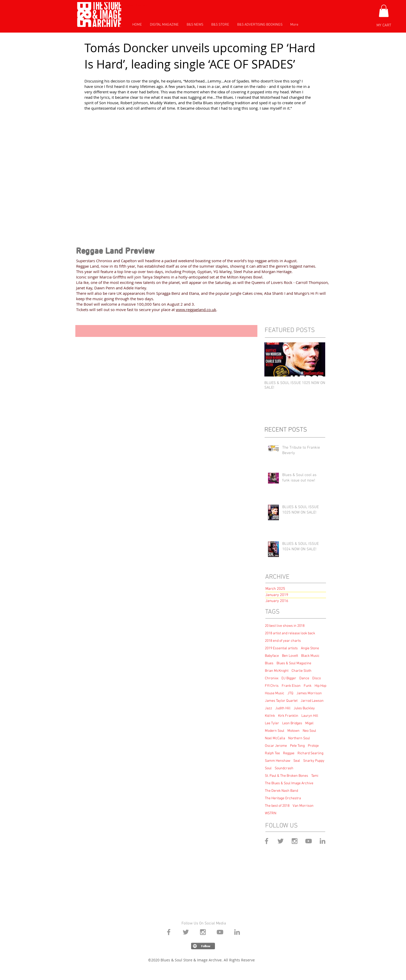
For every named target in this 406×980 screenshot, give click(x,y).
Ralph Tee (272, 753)
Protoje (313, 746)
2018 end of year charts (283, 641)
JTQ (290, 693)
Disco (317, 678)
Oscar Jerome (276, 746)
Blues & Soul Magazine (294, 663)
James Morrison (309, 693)
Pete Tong (297, 746)
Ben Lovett (290, 656)
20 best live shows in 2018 (285, 626)
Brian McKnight (277, 671)
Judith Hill (283, 708)
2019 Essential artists (281, 648)
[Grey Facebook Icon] (267, 841)
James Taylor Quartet (281, 701)
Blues (269, 663)
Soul (268, 768)
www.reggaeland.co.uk (196, 310)
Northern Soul (299, 738)
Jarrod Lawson (312, 701)
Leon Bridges (292, 723)
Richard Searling (310, 753)
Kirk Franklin (288, 716)
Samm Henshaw (278, 761)
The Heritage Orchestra (283, 798)
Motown (293, 731)
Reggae (289, 753)
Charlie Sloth (302, 671)
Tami (315, 776)
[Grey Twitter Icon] (281, 841)
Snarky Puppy (314, 761)
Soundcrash (284, 768)
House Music (275, 693)
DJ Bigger (289, 678)
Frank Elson (291, 686)
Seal (297, 761)
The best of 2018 (277, 806)
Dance (304, 678)
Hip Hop (320, 686)
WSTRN (271, 813)
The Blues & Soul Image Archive (289, 783)
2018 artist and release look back (290, 633)
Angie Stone (310, 648)
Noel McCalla (275, 738)
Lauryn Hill (310, 716)
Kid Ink (270, 716)
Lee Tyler (272, 723)
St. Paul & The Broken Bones (287, 776)
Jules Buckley (304, 708)
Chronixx (272, 678)
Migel (309, 723)
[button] (384, 11)
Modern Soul (275, 731)
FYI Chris (272, 686)
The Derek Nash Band (281, 791)
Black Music (310, 656)
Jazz (269, 708)
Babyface (272, 656)
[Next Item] (317, 360)
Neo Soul (309, 731)
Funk (308, 686)
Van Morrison (303, 806)
